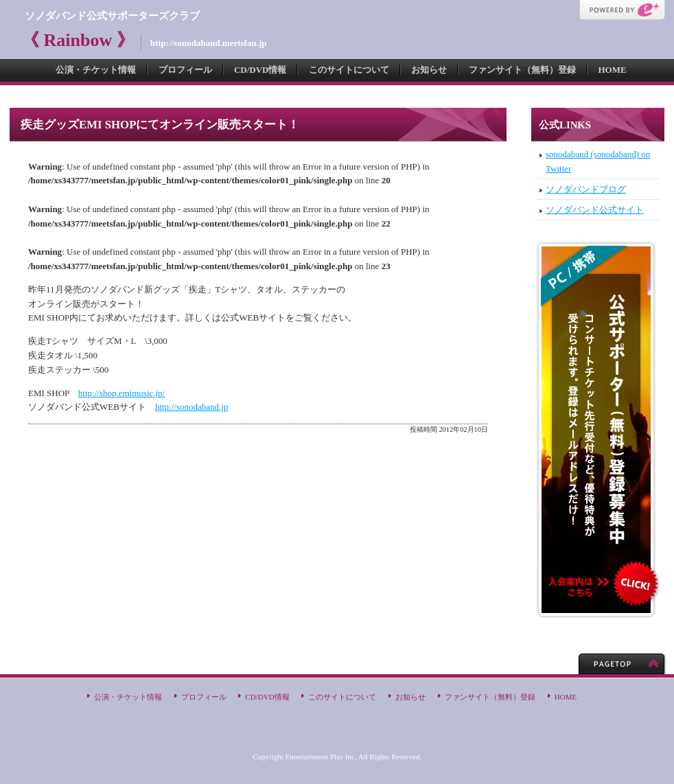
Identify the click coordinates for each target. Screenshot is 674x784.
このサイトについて (349, 70)
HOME (612, 70)
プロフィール (185, 70)
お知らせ (429, 70)
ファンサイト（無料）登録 (522, 70)
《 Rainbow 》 (78, 40)
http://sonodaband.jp (192, 407)
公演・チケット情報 (96, 70)
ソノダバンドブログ (586, 189)
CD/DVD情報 (260, 70)
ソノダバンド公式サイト (595, 210)
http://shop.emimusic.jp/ (121, 393)
